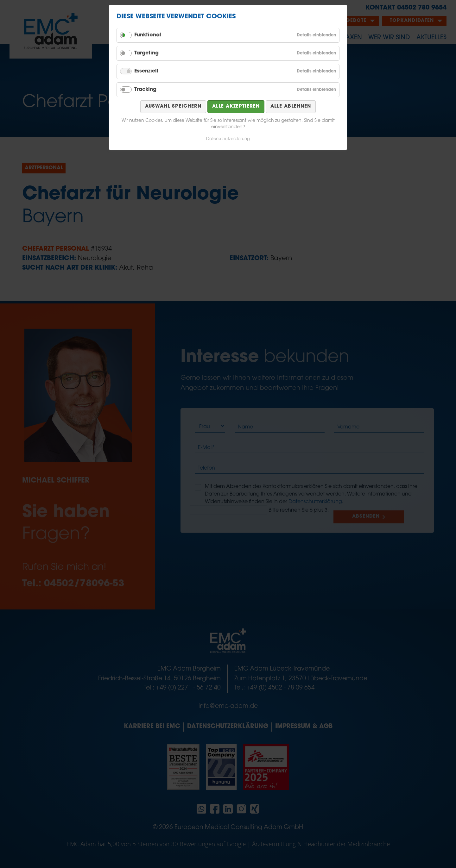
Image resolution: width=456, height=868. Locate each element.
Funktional (148, 35)
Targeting (146, 53)
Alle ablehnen (291, 106)
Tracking (145, 90)
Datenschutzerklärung (228, 139)
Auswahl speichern (173, 106)
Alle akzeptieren (236, 106)
